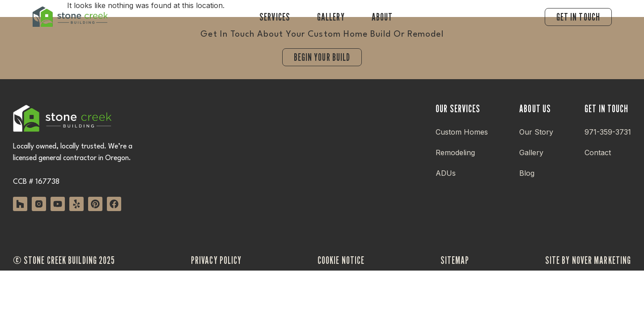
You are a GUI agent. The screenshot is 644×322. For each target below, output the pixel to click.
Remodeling (455, 153)
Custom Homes (462, 132)
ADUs (446, 173)
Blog (527, 173)
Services (275, 17)
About (382, 17)
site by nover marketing (588, 260)
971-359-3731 (608, 132)
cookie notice (341, 260)
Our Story (536, 132)
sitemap (455, 260)
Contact (598, 153)
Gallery (331, 17)
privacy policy (216, 260)
